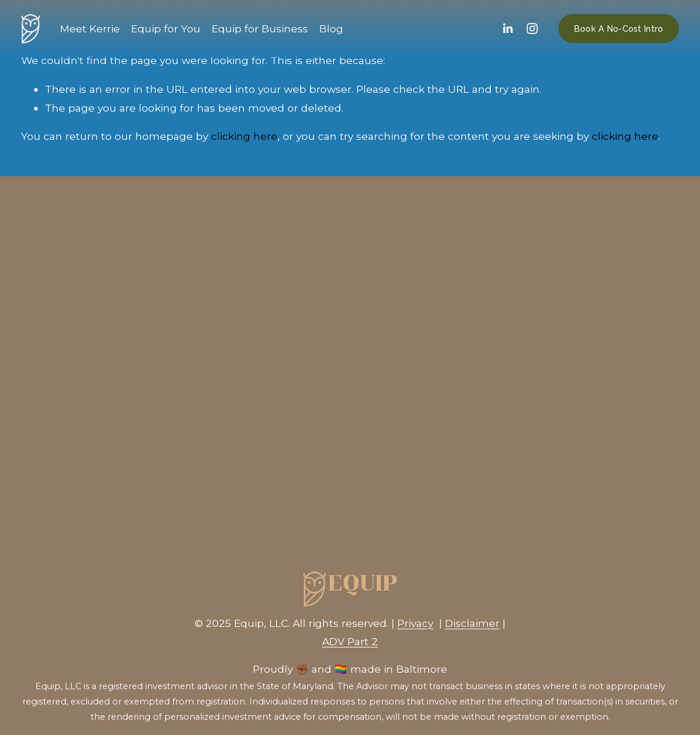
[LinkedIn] (508, 28)
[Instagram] (532, 28)
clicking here (244, 136)
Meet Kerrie (90, 28)
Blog (331, 28)
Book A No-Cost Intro (619, 28)
